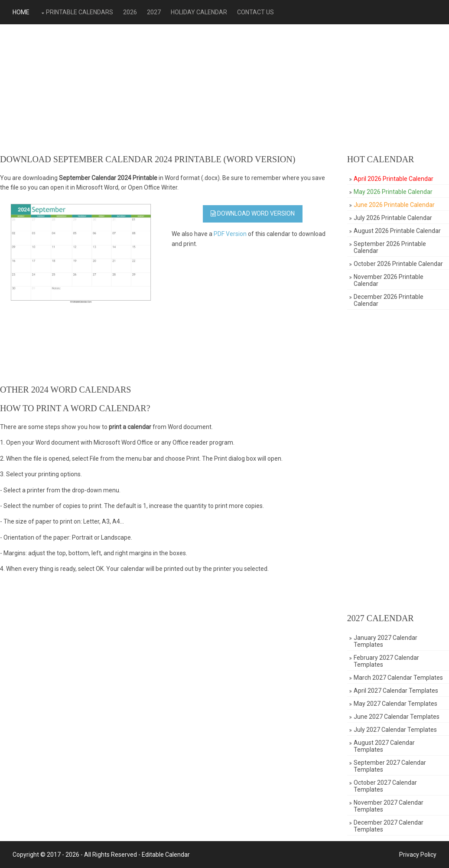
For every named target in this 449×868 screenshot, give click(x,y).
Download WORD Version (253, 213)
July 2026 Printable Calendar (393, 218)
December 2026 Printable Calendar (389, 300)
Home (21, 12)
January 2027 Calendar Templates (386, 641)
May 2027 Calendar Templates (395, 704)
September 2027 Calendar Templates (390, 766)
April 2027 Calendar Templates (396, 691)
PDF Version (230, 234)
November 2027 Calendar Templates (389, 806)
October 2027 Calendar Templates (385, 786)
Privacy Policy (418, 855)
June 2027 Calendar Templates (397, 717)
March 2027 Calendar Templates (398, 678)
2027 (154, 12)
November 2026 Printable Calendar (389, 280)
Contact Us (255, 12)
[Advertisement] (224, 89)
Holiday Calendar (199, 12)
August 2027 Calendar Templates (384, 746)
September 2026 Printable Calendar (390, 247)
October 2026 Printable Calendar (398, 264)
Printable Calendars (80, 12)
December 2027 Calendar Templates (389, 826)
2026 (130, 12)
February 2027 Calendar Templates (386, 661)
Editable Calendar (166, 855)
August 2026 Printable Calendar (397, 231)
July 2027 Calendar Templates (395, 730)
